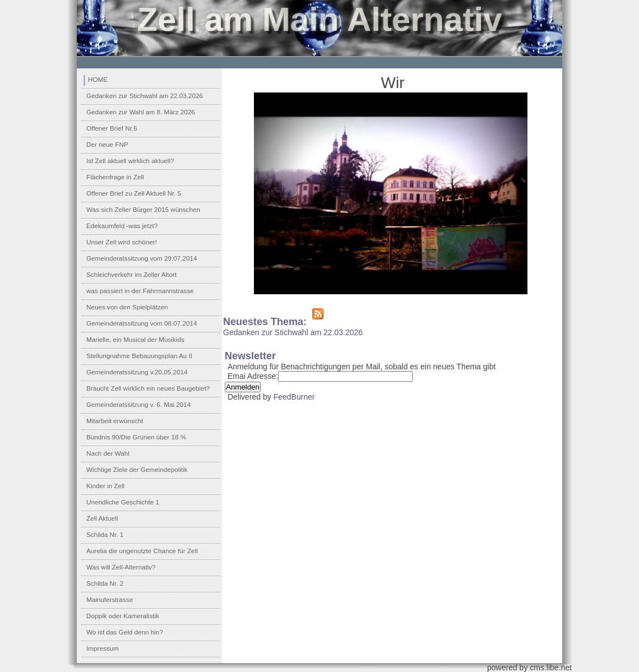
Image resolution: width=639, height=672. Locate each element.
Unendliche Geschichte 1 (123, 502)
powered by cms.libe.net (529, 668)
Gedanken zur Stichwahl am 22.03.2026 (145, 96)
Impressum (103, 648)
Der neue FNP (107, 144)
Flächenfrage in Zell (115, 177)
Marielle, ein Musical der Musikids (135, 339)
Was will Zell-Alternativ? (121, 567)
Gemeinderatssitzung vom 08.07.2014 (142, 323)
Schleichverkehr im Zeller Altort (131, 274)
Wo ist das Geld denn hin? (125, 632)
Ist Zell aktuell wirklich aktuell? (130, 161)
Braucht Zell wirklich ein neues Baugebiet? (148, 388)
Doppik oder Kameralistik (123, 616)
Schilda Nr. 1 (105, 534)
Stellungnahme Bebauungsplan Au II (139, 356)
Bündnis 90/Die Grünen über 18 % (136, 437)
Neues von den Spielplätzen (127, 307)
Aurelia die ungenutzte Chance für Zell (142, 551)
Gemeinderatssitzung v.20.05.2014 (137, 372)
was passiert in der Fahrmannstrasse (140, 291)
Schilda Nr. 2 (105, 583)
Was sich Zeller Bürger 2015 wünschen (143, 209)
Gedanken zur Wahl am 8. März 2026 (141, 112)
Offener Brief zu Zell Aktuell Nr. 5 (134, 193)
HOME (98, 79)
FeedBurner (294, 397)
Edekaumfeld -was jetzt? (122, 226)
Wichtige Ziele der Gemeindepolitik (137, 469)
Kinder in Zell (105, 486)
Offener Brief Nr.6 (112, 128)
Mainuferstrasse (110, 599)
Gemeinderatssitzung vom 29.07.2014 (142, 258)
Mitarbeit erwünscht (115, 421)
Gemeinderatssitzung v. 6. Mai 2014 (138, 404)
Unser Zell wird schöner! (122, 242)
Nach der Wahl (108, 453)
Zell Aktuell (102, 518)
